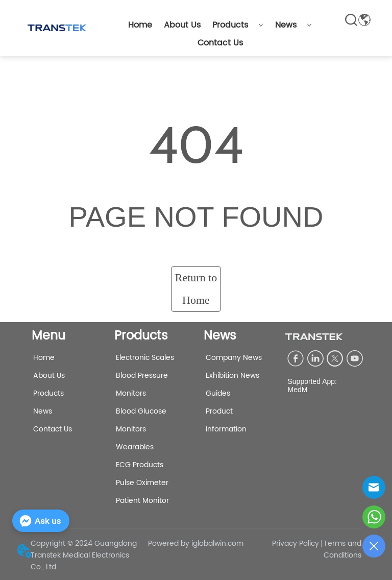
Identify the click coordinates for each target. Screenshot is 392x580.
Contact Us (220, 43)
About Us (182, 25)
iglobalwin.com (217, 543)
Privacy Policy (296, 543)
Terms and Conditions (342, 549)
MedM (297, 390)
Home (140, 25)
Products (238, 25)
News (293, 25)
